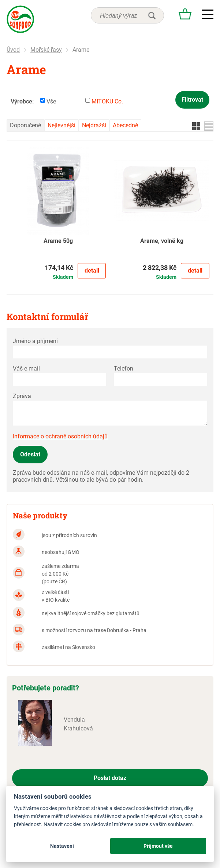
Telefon (124, 369)
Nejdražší (94, 125)
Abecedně (125, 125)
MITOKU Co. (107, 101)
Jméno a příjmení (35, 341)
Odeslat (30, 454)
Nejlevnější (61, 125)
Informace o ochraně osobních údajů (60, 436)
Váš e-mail (26, 369)
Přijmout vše (158, 846)
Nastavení (62, 846)
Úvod (13, 50)
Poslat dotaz (110, 778)
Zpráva (22, 396)
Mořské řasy (46, 50)
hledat (152, 15)
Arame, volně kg (162, 241)
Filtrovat (192, 100)
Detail (92, 271)
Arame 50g (58, 241)
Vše (51, 101)
